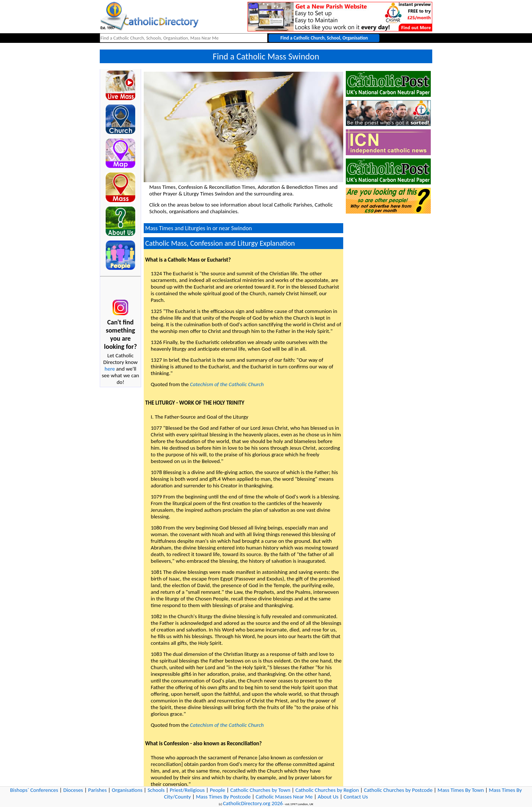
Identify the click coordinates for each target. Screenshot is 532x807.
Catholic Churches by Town (260, 790)
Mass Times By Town (461, 790)
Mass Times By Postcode (223, 797)
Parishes (97, 790)
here (110, 369)
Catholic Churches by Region (327, 790)
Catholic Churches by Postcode (398, 790)
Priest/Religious (187, 790)
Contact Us (356, 797)
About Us (328, 797)
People (218, 790)
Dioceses (73, 790)
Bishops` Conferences (34, 790)
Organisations (127, 790)
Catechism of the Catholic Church (227, 384)
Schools (156, 790)
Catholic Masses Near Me (284, 797)
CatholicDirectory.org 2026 (253, 803)
